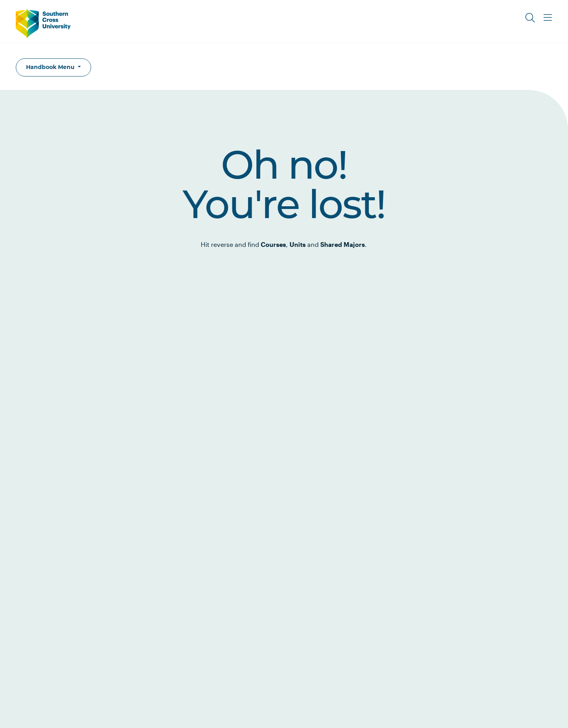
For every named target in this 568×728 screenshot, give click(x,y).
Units (298, 244)
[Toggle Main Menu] (547, 18)
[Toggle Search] (530, 18)
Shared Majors (343, 244)
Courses (273, 244)
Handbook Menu (51, 67)
